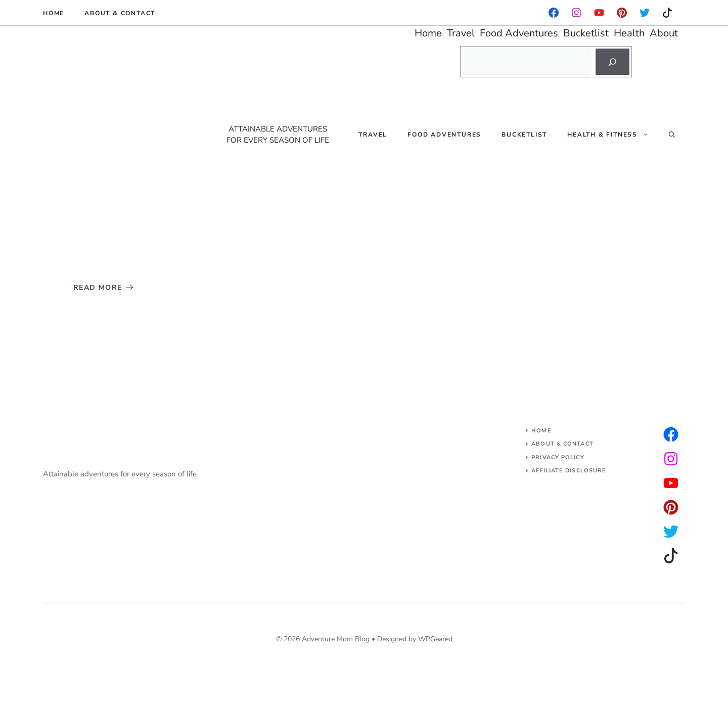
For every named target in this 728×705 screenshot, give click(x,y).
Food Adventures (444, 135)
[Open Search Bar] (672, 135)
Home (54, 13)
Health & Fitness (613, 135)
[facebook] (554, 13)
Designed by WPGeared (415, 639)
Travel (373, 135)
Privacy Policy (558, 457)
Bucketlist (524, 135)
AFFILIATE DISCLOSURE (569, 471)
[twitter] (671, 459)
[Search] (612, 62)
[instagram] (622, 13)
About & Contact (120, 13)
